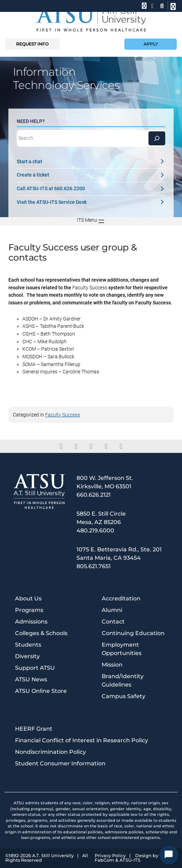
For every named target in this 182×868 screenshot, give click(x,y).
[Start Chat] (169, 855)
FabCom (104, 860)
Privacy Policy (110, 856)
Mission (112, 665)
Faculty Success (63, 415)
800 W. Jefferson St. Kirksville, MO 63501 (105, 482)
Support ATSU (35, 668)
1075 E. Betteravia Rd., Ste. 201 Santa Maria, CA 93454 (119, 554)
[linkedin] (91, 446)
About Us (28, 598)
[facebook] (61, 446)
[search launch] (162, 6)
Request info (32, 44)
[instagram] (106, 446)
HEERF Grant (34, 729)
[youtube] (121, 446)
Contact (113, 622)
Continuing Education (133, 633)
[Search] (157, 138)
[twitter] (76, 446)
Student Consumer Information (60, 763)
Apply (151, 44)
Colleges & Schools (41, 633)
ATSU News (31, 679)
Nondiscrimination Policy (50, 752)
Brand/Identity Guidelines (123, 680)
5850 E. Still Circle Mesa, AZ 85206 (101, 518)
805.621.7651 (94, 566)
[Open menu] (91, 221)
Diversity (27, 656)
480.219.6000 (95, 531)
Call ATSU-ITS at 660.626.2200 (91, 189)
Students (28, 645)
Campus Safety (123, 696)
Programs (29, 610)
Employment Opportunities (122, 649)
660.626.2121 (94, 495)
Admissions (31, 622)
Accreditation (121, 598)
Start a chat (91, 162)
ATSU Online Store (41, 691)
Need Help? (31, 121)
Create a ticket (91, 175)
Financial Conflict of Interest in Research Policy (82, 740)
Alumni (112, 610)
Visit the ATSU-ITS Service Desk (91, 202)
